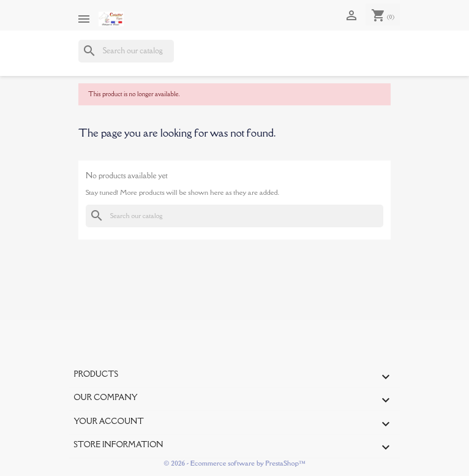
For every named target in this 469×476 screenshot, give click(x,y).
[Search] (126, 51)
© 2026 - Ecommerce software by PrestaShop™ (234, 463)
